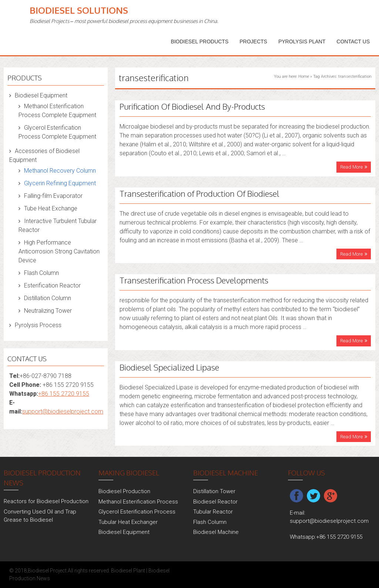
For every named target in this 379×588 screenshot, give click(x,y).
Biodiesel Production (124, 491)
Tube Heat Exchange (51, 208)
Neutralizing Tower (48, 311)
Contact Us (353, 41)
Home (304, 77)
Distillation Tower (214, 491)
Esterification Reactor (52, 285)
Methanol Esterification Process (138, 502)
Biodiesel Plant (128, 571)
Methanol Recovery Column (60, 171)
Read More (351, 167)
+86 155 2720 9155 (64, 394)
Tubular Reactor (213, 512)
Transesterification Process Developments (194, 280)
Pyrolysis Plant (302, 41)
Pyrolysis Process (38, 325)
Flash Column (41, 273)
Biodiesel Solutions (79, 10)
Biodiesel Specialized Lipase (169, 367)
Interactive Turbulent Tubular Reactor (58, 225)
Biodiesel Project (47, 571)
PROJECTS (253, 41)
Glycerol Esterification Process (137, 512)
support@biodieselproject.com (63, 411)
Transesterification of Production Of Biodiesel (199, 193)
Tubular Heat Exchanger (128, 522)
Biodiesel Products (199, 41)
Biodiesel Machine (216, 532)
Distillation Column (48, 298)
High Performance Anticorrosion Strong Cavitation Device (59, 251)
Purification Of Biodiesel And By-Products (192, 106)
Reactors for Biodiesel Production (46, 501)
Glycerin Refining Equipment (60, 183)
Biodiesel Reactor (215, 502)
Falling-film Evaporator (53, 196)
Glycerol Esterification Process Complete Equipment (57, 132)
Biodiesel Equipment (41, 95)
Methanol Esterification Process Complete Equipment (57, 111)
